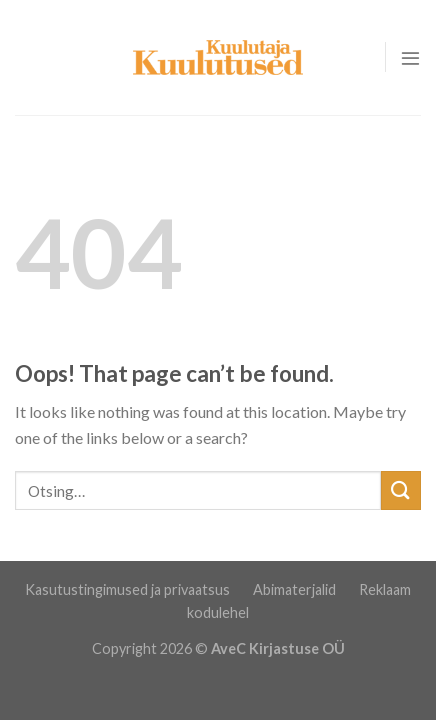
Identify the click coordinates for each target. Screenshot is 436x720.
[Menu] (410, 57)
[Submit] (401, 490)
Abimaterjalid (296, 589)
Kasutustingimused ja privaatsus (129, 589)
